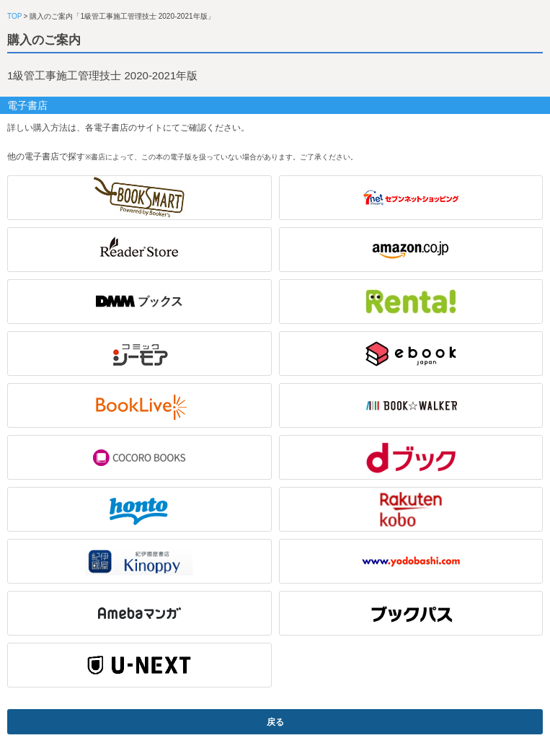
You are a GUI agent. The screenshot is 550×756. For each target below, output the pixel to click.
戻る (275, 722)
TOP (14, 16)
